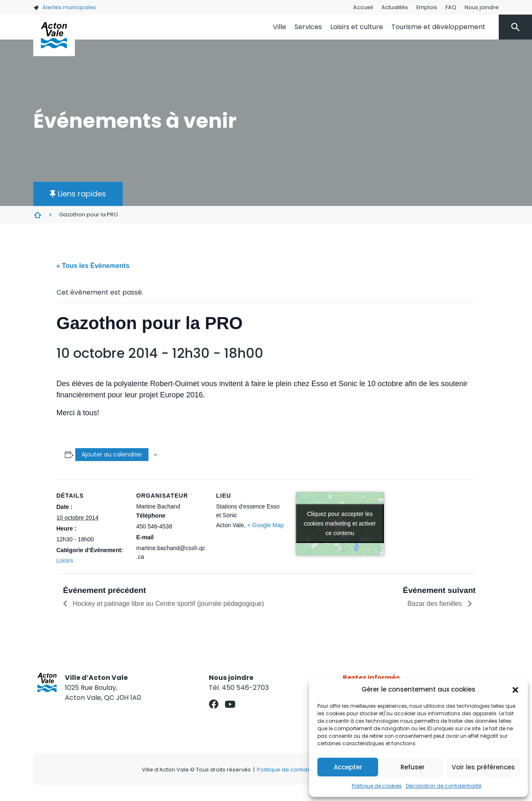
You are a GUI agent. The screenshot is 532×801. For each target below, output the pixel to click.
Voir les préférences (483, 767)
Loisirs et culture (357, 27)
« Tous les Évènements (93, 266)
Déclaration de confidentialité (444, 786)
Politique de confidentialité (293, 770)
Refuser (413, 767)
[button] (515, 689)
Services (308, 27)
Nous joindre (482, 7)
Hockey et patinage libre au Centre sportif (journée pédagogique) (168, 604)
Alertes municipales (65, 7)
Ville (280, 27)
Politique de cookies (377, 786)
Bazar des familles (436, 604)
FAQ (451, 7)
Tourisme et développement (438, 27)
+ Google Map (265, 525)
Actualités (395, 7)
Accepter (348, 767)
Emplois (427, 7)
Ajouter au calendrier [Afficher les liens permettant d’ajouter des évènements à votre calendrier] (112, 454)
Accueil (363, 7)
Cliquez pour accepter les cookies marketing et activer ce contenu (340, 523)
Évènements (37, 215)
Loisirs (65, 560)
